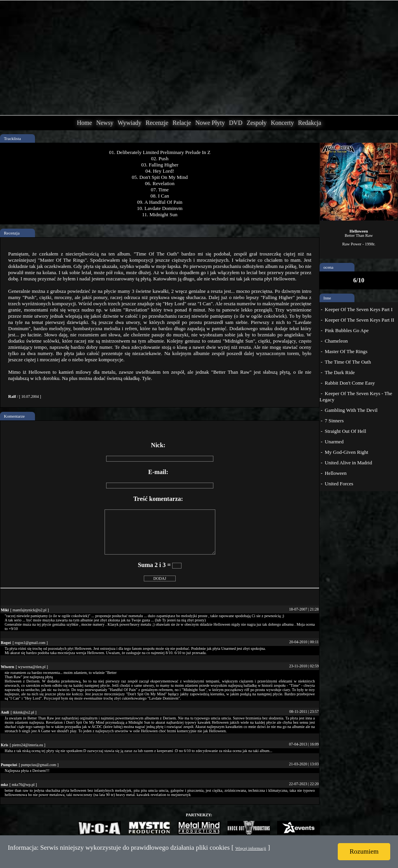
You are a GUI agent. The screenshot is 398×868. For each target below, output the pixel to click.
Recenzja (12, 233)
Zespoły (257, 123)
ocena (328, 267)
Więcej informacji (250, 848)
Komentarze (14, 416)
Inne (327, 298)
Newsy (105, 123)
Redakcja (310, 123)
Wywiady (130, 123)
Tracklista (12, 138)
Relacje (182, 123)
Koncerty (283, 123)
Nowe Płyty (210, 123)
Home (85, 123)
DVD (236, 123)
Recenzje (157, 123)
